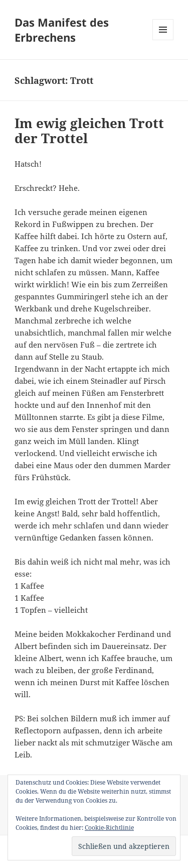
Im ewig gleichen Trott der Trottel (89, 131)
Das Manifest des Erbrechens (62, 30)
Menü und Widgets (163, 40)
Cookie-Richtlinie (109, 828)
